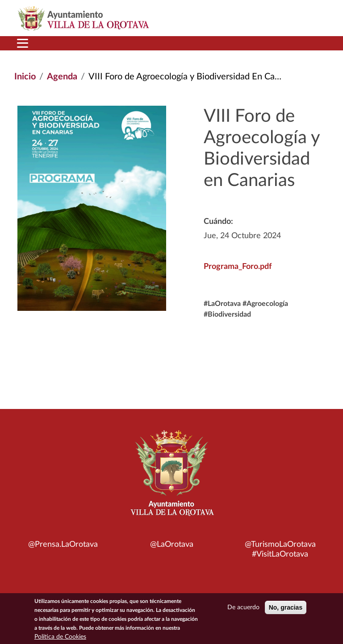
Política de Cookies (60, 639)
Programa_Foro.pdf (238, 267)
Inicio (25, 77)
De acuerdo (243, 609)
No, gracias (286, 609)
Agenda (62, 77)
